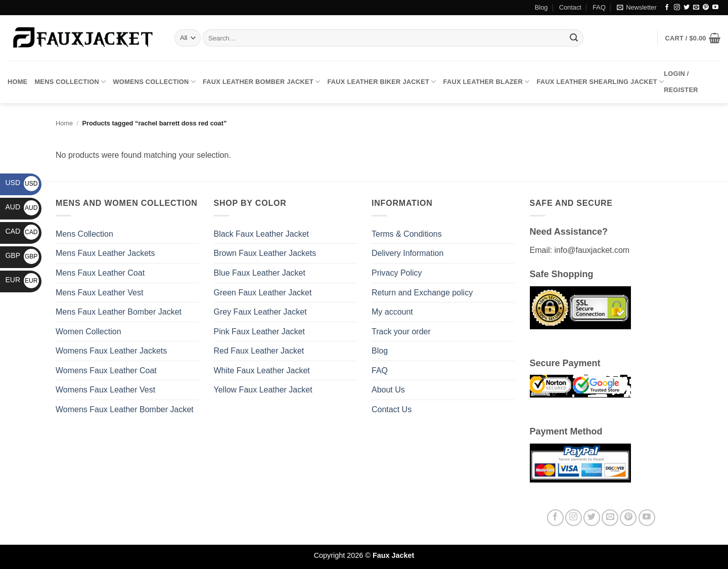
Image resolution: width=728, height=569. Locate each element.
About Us (388, 390)
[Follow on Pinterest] (706, 8)
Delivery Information (407, 253)
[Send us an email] (696, 8)
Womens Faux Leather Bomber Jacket (125, 409)
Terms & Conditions (407, 234)
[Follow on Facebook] (667, 8)
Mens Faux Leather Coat (100, 273)
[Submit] (574, 38)
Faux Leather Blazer (487, 82)
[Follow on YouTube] (715, 8)
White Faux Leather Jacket (262, 370)
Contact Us (392, 409)
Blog (541, 7)
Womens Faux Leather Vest (105, 390)
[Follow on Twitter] (687, 8)
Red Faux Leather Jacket (259, 351)
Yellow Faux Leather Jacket (263, 390)
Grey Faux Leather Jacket (260, 312)
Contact (570, 7)
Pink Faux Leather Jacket (260, 332)
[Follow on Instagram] (677, 8)
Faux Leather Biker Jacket (381, 82)
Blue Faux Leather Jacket (260, 273)
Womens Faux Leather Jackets (111, 351)
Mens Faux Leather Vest (99, 293)
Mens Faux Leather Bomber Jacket (119, 312)
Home (17, 82)
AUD (22, 207)
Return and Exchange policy (422, 293)
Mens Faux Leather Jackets (105, 253)
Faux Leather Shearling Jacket (601, 82)
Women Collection (88, 332)
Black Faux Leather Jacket (262, 234)
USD (22, 183)
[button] (636, 8)
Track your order (401, 332)
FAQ (599, 7)
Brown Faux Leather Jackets (265, 253)
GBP (22, 255)
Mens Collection (70, 82)
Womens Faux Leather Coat (106, 370)
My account (392, 312)
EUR (22, 280)
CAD (22, 231)
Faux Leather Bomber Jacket (261, 82)
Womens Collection (154, 82)
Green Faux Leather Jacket (263, 293)
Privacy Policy (397, 273)
